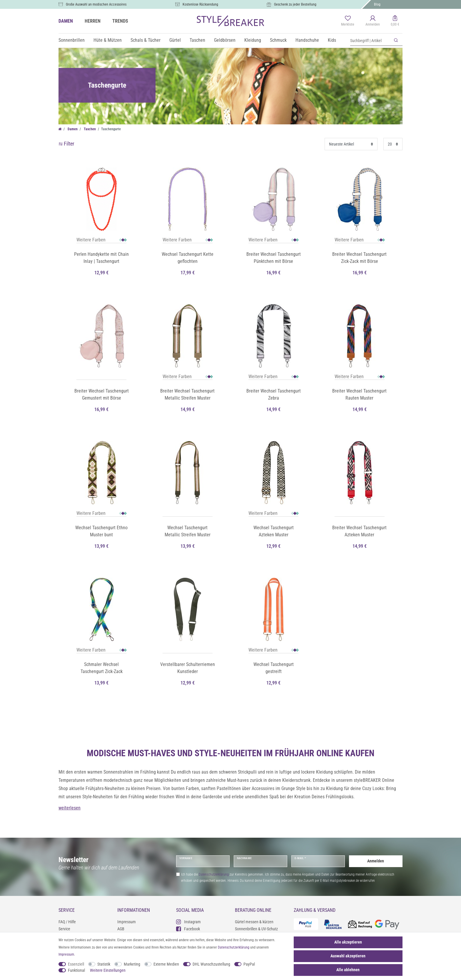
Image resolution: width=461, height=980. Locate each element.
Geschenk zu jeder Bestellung (295, 4)
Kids (332, 40)
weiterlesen (70, 808)
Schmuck (278, 40)
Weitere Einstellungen (108, 970)
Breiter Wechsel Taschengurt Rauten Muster (359, 394)
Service (64, 929)
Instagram (188, 922)
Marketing (132, 964)
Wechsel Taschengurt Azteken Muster (274, 531)
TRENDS (120, 21)
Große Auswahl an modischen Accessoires (96, 4)
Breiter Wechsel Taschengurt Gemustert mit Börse (102, 394)
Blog (377, 4)
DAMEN (66, 21)
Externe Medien (166, 964)
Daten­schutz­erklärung (234, 947)
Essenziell (76, 964)
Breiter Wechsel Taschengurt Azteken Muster (359, 531)
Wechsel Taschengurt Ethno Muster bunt (101, 531)
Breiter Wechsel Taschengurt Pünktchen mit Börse (274, 258)
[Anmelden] (373, 21)
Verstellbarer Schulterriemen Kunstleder (188, 668)
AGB (121, 929)
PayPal (249, 964)
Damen (72, 129)
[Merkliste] (348, 21)
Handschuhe (307, 40)
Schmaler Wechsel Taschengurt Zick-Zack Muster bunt (102, 668)
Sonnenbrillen (72, 40)
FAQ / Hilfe (67, 922)
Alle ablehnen (348, 970)
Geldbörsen (225, 40)
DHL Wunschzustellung (211, 964)
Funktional (76, 970)
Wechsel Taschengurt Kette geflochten (188, 258)
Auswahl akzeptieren (348, 956)
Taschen (197, 40)
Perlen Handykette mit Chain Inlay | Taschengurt (101, 258)
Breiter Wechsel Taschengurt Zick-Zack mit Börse (359, 258)
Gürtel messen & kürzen (254, 922)
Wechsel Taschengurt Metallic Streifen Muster (188, 531)
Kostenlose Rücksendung (200, 4)
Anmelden (376, 861)
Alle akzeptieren (348, 942)
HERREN (93, 21)
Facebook (188, 929)
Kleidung (253, 40)
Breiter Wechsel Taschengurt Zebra (274, 394)
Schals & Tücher (146, 40)
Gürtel (175, 40)
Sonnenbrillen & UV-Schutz (256, 929)
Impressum (127, 922)
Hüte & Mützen (108, 40)
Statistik (104, 964)
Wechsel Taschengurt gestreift (274, 668)
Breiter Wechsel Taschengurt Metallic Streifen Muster (187, 394)
